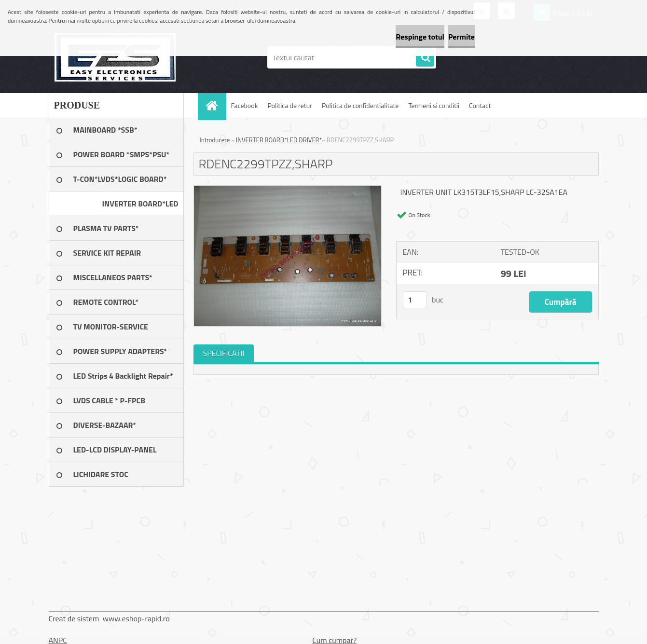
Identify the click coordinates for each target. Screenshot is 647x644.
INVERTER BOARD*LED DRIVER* (278, 140)
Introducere (215, 140)
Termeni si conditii (434, 105)
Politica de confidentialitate (360, 105)
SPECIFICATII (224, 353)
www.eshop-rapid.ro (136, 618)
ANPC (58, 640)
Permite (449, 37)
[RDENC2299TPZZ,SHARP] (288, 190)
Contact (480, 105)
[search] (425, 58)
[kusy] (415, 300)
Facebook (245, 105)
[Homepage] (215, 105)
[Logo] (115, 57)
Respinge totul (384, 37)
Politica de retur (290, 105)
